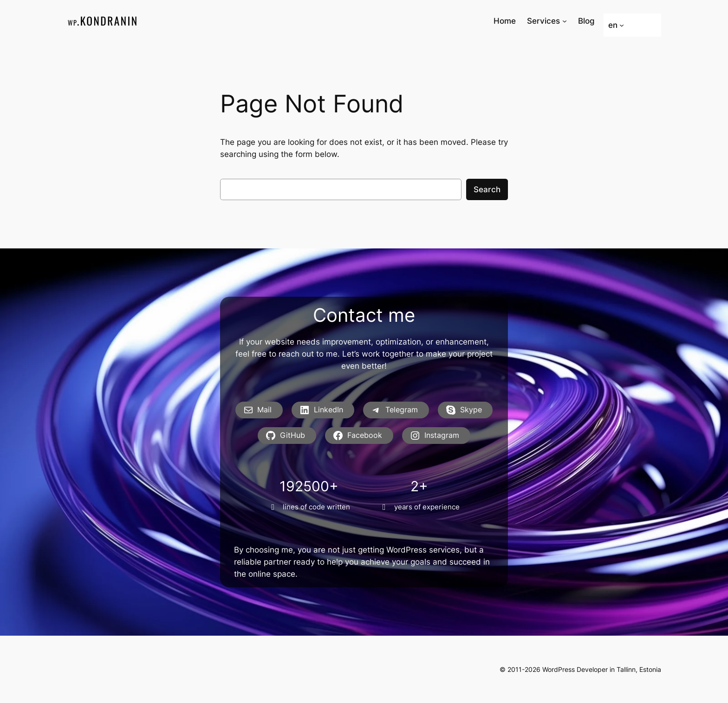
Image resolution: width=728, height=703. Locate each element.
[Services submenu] (565, 21)
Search (487, 189)
